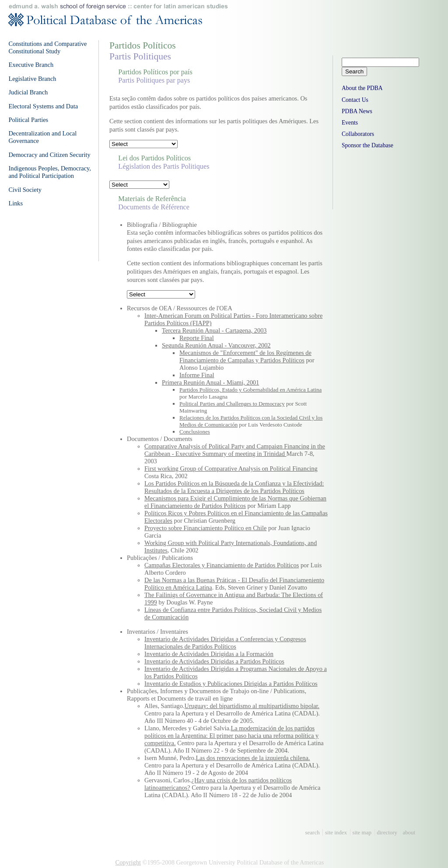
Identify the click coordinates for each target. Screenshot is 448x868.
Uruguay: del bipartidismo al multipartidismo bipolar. (252, 706)
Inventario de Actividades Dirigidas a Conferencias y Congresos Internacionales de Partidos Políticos (225, 643)
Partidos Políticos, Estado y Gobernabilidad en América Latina (250, 390)
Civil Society (25, 190)
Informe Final (197, 375)
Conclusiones (195, 432)
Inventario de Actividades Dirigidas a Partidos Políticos (214, 661)
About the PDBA (362, 88)
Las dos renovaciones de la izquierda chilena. (253, 758)
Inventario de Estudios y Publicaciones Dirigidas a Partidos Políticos (231, 684)
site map (362, 832)
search (313, 832)
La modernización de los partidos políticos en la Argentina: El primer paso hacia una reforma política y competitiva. (231, 736)
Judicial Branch (28, 92)
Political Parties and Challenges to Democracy (232, 404)
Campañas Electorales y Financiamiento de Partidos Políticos (222, 565)
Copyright (128, 862)
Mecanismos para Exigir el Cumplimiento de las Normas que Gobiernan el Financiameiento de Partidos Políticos (235, 502)
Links (16, 203)
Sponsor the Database (367, 145)
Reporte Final (197, 338)
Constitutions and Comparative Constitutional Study (47, 47)
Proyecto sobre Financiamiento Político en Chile (205, 528)
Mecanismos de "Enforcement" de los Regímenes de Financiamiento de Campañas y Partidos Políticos (245, 356)
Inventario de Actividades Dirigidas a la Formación (209, 654)
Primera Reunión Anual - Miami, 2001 (210, 382)
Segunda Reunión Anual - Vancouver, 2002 (216, 345)
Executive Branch (31, 65)
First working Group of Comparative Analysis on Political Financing (231, 469)
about (409, 832)
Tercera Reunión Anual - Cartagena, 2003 (214, 330)
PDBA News (357, 111)
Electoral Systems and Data (43, 106)
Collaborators (358, 134)
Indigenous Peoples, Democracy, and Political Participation (50, 172)
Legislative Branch (32, 79)
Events (350, 123)
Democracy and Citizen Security (49, 155)
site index (336, 832)
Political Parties (28, 120)
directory (387, 832)
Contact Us (355, 100)
